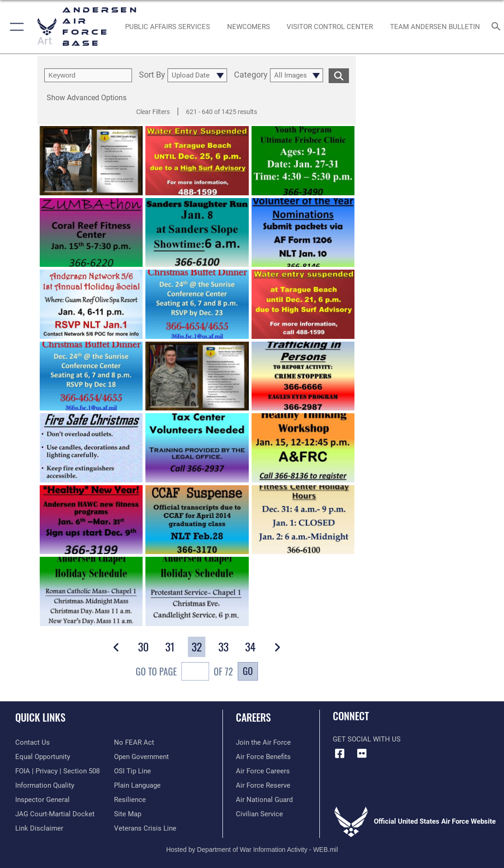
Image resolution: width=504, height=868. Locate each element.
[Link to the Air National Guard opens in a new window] (264, 800)
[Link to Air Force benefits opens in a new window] (263, 757)
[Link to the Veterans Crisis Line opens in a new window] (145, 828)
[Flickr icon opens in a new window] (362, 753)
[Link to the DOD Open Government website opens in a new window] (141, 757)
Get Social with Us (367, 739)
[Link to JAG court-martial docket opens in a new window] (55, 814)
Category (251, 75)
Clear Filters (153, 112)
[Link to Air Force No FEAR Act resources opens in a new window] (134, 742)
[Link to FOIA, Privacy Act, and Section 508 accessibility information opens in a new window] (57, 771)
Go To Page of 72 (184, 672)
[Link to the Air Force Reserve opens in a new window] (263, 785)
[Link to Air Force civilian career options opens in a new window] (259, 814)
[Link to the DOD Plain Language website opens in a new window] (137, 785)
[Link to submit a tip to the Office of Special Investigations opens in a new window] (132, 771)
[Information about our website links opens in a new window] (39, 828)
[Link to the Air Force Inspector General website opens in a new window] (42, 800)
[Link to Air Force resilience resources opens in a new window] (130, 800)
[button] (15, 27)
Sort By (152, 75)
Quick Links (40, 717)
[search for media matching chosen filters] (339, 75)
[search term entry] (88, 75)
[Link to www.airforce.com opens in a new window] (263, 742)
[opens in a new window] (167, 27)
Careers (253, 717)
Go (248, 671)
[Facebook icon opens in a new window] (340, 753)
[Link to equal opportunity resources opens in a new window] (43, 757)
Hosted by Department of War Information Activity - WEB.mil (252, 850)
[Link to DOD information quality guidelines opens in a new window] (45, 785)
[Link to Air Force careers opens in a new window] (263, 771)
